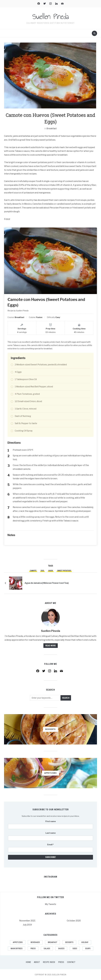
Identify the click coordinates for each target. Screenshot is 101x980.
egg (42, 571)
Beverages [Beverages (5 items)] (35, 942)
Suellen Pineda (50, 17)
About (37, 962)
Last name (51, 833)
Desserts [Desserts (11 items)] (69, 942)
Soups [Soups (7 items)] (88, 949)
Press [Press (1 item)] (33, 949)
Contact (71, 962)
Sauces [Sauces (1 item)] (61, 949)
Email (50, 845)
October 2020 (74, 921)
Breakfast (52, 129)
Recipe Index (49, 962)
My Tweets (50, 904)
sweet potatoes (64, 571)
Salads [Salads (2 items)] (47, 949)
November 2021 (27, 921)
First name (51, 821)
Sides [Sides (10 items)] (75, 949)
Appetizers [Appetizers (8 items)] (18, 942)
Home (28, 962)
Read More (51, 646)
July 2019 (27, 925)
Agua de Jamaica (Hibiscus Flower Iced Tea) (47, 583)
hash (51, 571)
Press (61, 962)
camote (33, 571)
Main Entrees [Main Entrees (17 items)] (17, 949)
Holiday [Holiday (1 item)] (85, 942)
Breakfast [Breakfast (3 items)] (53, 942)
